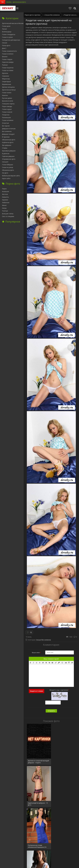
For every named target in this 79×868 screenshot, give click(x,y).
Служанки (6, 76)
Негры (4, 208)
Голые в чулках (7, 37)
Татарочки (6, 115)
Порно (4, 189)
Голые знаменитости (9, 51)
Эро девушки (7, 145)
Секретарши (6, 81)
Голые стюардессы (9, 34)
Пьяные (5, 65)
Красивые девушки (9, 151)
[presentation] (30, 662)
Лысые (4, 29)
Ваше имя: (36, 653)
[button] (30, 662)
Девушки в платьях (9, 129)
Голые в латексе (8, 54)
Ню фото (5, 173)
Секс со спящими (8, 216)
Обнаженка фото (8, 170)
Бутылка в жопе (8, 101)
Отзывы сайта (42, 857)
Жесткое (5, 194)
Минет (4, 205)
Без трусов (6, 126)
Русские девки (7, 98)
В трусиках (6, 137)
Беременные (7, 84)
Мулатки (5, 73)
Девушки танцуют (8, 134)
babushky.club (30, 857)
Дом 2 (4, 48)
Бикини (5, 57)
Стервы (5, 148)
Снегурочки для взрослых (11, 40)
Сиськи (5, 43)
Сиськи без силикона (44, 640)
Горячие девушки (8, 156)
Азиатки (5, 95)
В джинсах (6, 154)
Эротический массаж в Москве (13, 23)
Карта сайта (6, 178)
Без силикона (7, 131)
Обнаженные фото (9, 140)
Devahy (8, 8)
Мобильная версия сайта (11, 176)
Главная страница (7, 857)
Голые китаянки (8, 120)
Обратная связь (55, 857)
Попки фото (6, 45)
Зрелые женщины (8, 87)
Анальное (6, 191)
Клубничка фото (8, 142)
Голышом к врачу (8, 104)
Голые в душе (7, 109)
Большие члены (8, 214)
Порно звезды (7, 106)
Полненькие (6, 118)
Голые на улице (8, 167)
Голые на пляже (8, 70)
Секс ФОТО (20, 857)
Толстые (5, 211)
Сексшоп (5, 162)
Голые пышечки (8, 68)
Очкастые (5, 123)
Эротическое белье (9, 90)
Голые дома (6, 26)
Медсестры (6, 79)
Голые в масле (7, 112)
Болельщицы (7, 32)
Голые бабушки (8, 165)
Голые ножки (7, 93)
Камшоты (5, 197)
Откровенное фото (9, 159)
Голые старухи (7, 59)
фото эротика (53, 863)
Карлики (5, 200)
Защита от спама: (37, 691)
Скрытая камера (8, 62)
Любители (6, 203)
